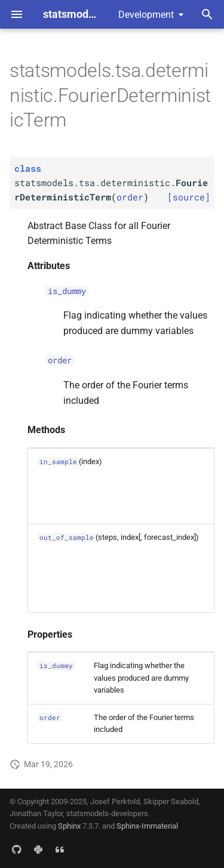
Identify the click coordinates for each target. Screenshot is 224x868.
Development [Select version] (146, 15)
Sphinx (69, 826)
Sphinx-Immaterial (147, 826)
